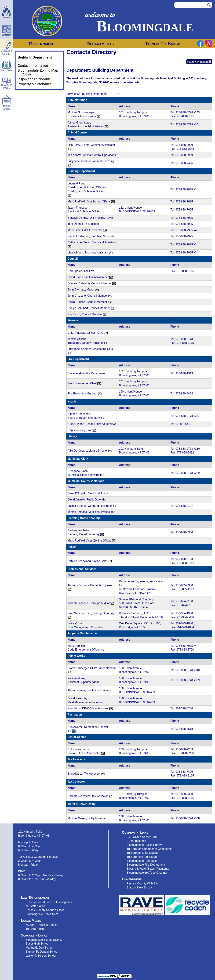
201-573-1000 (184, 623)
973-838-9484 (184, 393)
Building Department (37, 57)
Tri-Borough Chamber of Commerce (149, 849)
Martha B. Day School (39, 948)
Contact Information (35, 66)
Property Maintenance (37, 84)
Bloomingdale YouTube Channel (147, 873)
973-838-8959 (184, 145)
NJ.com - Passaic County (42, 925)
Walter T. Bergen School (41, 956)
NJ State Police (35, 906)
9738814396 (183, 424)
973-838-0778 (185, 112)
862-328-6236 (184, 708)
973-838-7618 (184, 729)
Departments (100, 44)
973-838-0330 (184, 532)
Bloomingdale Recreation (142, 861)
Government (42, 44)
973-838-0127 (184, 506)
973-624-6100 (184, 601)
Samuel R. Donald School (42, 952)
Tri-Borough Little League (143, 853)
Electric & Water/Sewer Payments (148, 869)
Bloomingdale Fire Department (146, 865)
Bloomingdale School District (44, 940)
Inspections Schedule (36, 79)
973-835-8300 (184, 585)
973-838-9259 (184, 749)
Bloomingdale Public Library (144, 845)
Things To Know (162, 44)
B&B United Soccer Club (142, 837)
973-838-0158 (184, 559)
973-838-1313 (184, 373)
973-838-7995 (185, 189)
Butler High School (37, 943)
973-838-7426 (184, 163)
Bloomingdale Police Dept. (42, 914)
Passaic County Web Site (143, 883)
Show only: (73, 94)
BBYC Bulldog (136, 841)
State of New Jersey (139, 887)
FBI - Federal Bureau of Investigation (49, 902)
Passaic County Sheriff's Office (45, 910)
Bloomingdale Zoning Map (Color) (40, 72)
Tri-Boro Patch (35, 929)
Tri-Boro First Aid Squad (142, 857)
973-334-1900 (184, 613)
